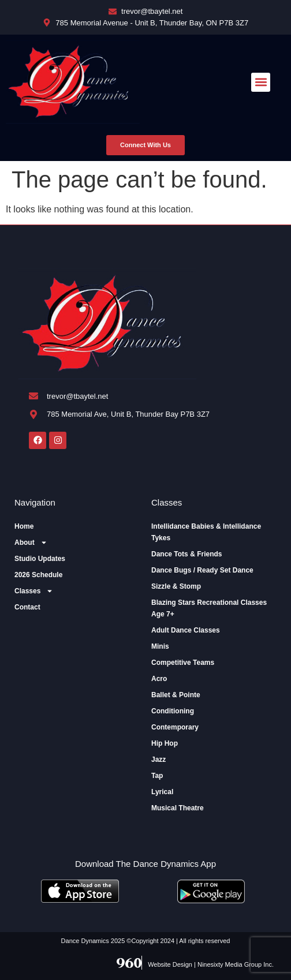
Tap (157, 776)
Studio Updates (40, 559)
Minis (160, 646)
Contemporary (175, 727)
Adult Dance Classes (186, 630)
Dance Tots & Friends (186, 554)
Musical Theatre (178, 808)
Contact (27, 607)
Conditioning (173, 711)
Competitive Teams (183, 663)
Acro (159, 679)
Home (24, 526)
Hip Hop (165, 743)
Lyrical (162, 792)
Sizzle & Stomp (176, 586)
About (31, 543)
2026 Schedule (38, 575)
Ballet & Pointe (176, 695)
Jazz (158, 760)
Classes (34, 591)
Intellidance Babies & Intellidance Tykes (206, 532)
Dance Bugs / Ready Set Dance (202, 570)
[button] (261, 82)
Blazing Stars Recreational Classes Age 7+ (209, 608)
